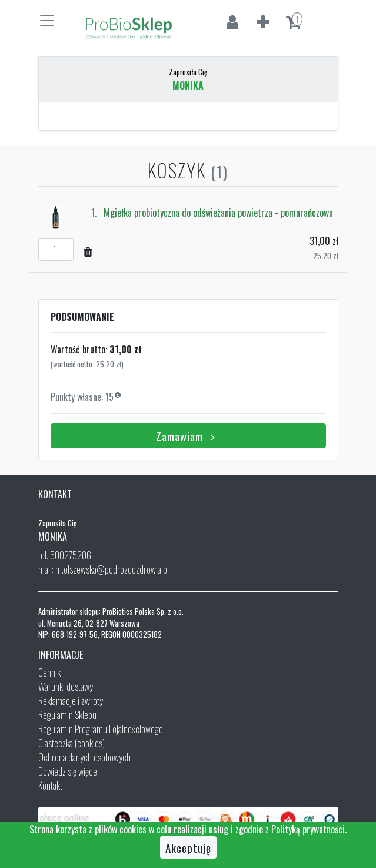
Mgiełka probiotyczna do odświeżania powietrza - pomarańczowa (218, 213)
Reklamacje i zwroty (71, 701)
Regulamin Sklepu (67, 715)
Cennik (49, 672)
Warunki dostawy (66, 687)
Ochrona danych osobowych (84, 757)
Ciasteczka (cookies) (71, 743)
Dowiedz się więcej (69, 771)
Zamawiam (188, 436)
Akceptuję (188, 847)
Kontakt (50, 786)
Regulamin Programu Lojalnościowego (101, 729)
